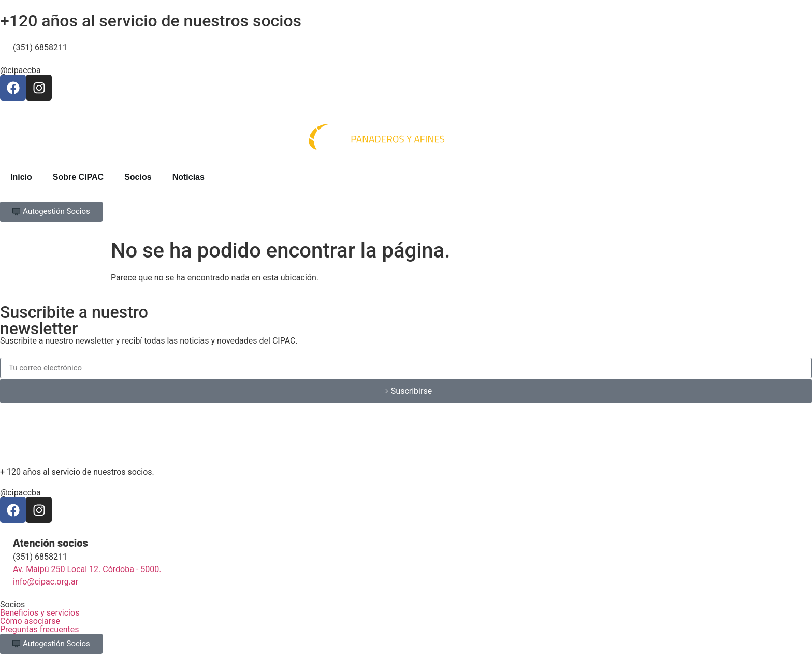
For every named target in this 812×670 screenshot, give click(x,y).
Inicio (21, 177)
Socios (138, 177)
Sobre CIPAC (78, 177)
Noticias (189, 177)
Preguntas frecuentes (39, 629)
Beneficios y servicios (40, 613)
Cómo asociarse (30, 621)
